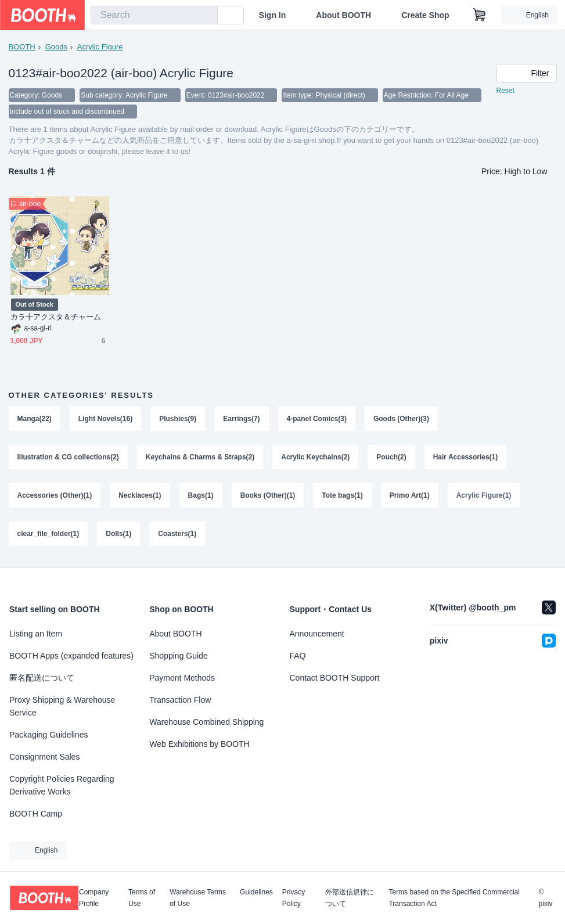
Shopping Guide (178, 656)
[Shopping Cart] (480, 15)
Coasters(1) (177, 534)
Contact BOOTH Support (335, 678)
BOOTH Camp (36, 814)
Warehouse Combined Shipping (206, 722)
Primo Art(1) (410, 495)
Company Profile (94, 898)
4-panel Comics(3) (317, 419)
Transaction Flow (180, 700)
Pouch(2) (391, 457)
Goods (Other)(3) (401, 419)
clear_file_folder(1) (48, 534)
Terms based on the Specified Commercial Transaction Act (454, 898)
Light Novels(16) (105, 419)
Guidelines (256, 892)
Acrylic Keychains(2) (315, 457)
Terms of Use (142, 898)
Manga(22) (35, 419)
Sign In (273, 15)
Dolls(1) (118, 534)
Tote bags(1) (342, 495)
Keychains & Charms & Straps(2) (200, 457)
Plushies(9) (178, 419)
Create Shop (425, 15)
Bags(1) (201, 495)
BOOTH (22, 47)
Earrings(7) (241, 419)
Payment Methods (182, 678)
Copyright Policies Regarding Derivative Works (62, 785)
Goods (56, 47)
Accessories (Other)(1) (55, 495)
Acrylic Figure (100, 47)
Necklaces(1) (140, 495)
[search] (206, 16)
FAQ (298, 656)
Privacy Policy (294, 898)
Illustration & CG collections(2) (68, 457)
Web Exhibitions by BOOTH (199, 744)
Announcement (317, 634)
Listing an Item (36, 634)
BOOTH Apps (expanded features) (71, 656)
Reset (505, 91)
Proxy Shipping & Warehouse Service (62, 706)
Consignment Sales (44, 757)
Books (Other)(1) (268, 495)
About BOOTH (343, 15)
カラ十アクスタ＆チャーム (56, 317)
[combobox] (154, 15)
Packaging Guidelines (48, 735)
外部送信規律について (350, 898)
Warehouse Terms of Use (198, 898)
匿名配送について (42, 678)
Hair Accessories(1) (466, 457)
